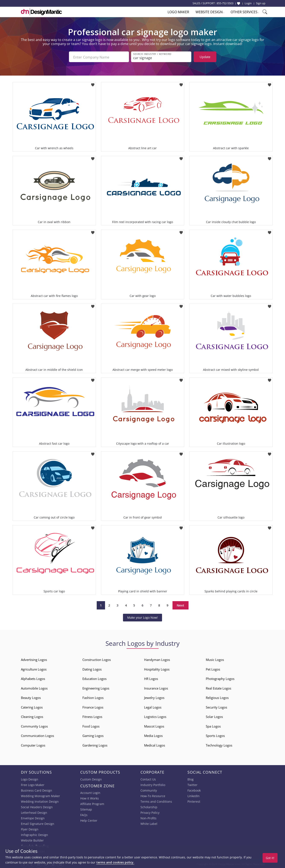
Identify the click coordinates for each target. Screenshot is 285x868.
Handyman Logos (157, 659)
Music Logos (215, 659)
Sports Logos (215, 735)
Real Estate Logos (218, 687)
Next (180, 604)
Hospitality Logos (157, 668)
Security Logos (216, 706)
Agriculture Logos (34, 668)
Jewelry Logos (154, 697)
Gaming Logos (93, 735)
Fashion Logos (93, 697)
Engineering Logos (96, 687)
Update (205, 57)
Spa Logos (213, 725)
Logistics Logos (155, 716)
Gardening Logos (95, 744)
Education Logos (94, 678)
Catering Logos (32, 706)
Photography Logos (220, 678)
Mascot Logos (154, 725)
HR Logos (151, 678)
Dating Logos (92, 668)
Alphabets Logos (33, 678)
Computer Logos (33, 744)
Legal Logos (153, 706)
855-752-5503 (225, 3)
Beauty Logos (31, 697)
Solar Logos (214, 716)
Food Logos (91, 725)
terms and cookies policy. (115, 862)
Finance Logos (93, 706)
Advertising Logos (34, 659)
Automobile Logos (34, 687)
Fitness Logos (92, 716)
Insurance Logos (156, 687)
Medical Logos (155, 744)
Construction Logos (97, 659)
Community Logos (34, 725)
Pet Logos (213, 668)
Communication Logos (37, 735)
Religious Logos (217, 697)
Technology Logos (219, 744)
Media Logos (153, 735)
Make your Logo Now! (142, 617)
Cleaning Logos (32, 716)
